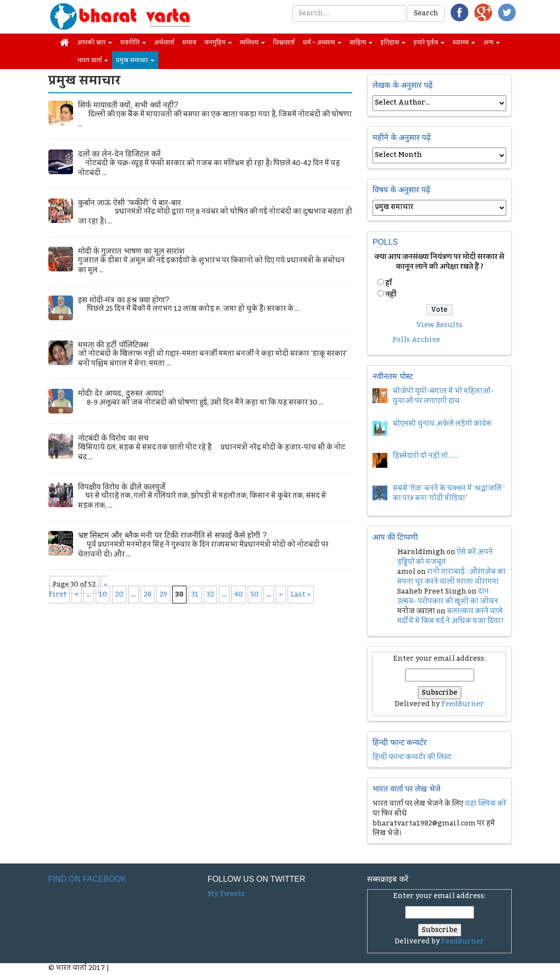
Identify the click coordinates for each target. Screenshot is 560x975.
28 (148, 595)
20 (119, 595)
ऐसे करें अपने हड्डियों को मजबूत (445, 557)
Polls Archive (416, 340)
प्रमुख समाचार (135, 60)
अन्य (491, 42)
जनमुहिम (218, 42)
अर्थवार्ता (164, 42)
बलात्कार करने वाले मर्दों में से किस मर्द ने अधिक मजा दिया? (450, 616)
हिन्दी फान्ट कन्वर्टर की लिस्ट (412, 757)
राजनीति (133, 42)
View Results (439, 325)
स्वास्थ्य (464, 42)
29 (163, 595)
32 (210, 595)
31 (195, 595)
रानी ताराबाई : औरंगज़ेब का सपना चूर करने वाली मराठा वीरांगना (451, 577)
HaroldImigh (421, 552)
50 (255, 595)
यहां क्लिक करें (485, 804)
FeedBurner (463, 704)
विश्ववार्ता (284, 42)
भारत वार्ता (93, 60)
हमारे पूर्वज (429, 42)
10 (103, 595)
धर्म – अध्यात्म (322, 42)
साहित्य (361, 42)
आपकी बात (94, 42)
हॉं (389, 283)
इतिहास (393, 42)
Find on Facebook (87, 879)
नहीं (391, 295)
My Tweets (226, 894)
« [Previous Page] (76, 595)
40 (239, 595)
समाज (189, 42)
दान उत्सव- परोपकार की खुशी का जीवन (448, 597)
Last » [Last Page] (301, 595)
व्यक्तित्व (252, 42)
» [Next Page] (281, 595)
